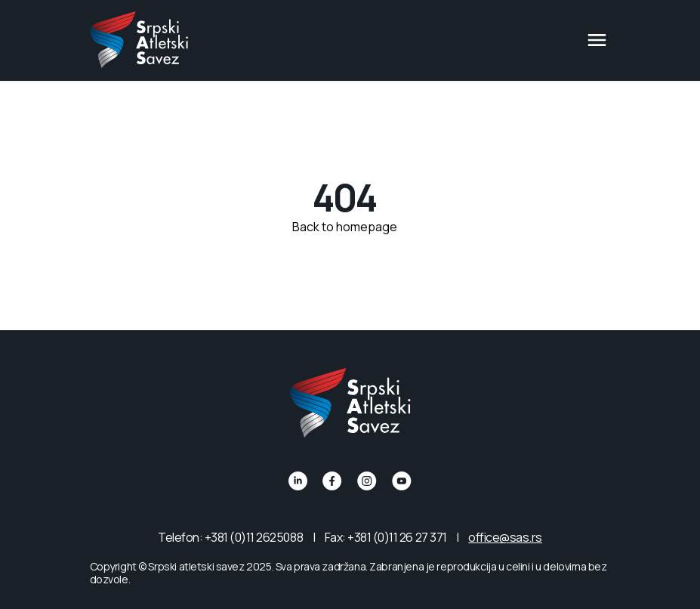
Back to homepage (345, 227)
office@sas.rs (505, 537)
